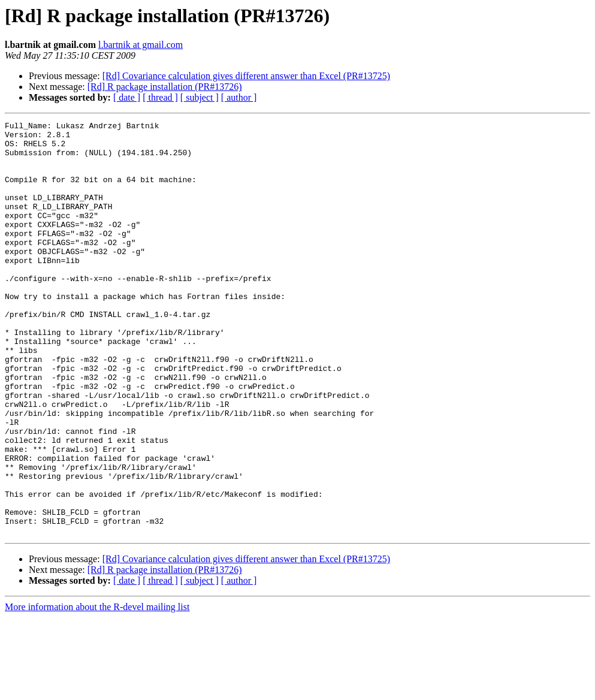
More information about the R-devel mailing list (97, 690)
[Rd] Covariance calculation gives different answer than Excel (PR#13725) (246, 76)
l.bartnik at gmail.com (141, 45)
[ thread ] (160, 97)
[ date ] (127, 97)
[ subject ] (200, 97)
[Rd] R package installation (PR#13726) (165, 87)
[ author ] (239, 97)
